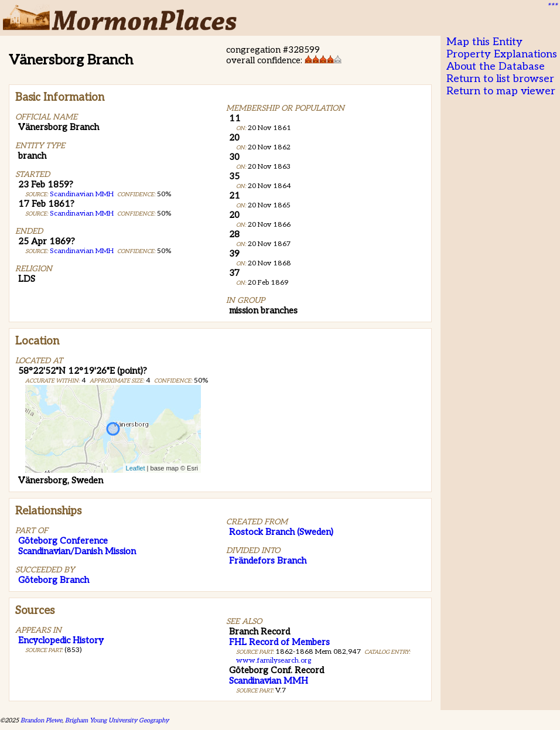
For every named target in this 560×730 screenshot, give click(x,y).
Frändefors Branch (268, 561)
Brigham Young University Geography (117, 720)
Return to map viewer (501, 91)
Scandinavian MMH (82, 194)
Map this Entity (484, 42)
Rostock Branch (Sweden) (281, 532)
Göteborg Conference (63, 541)
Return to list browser (500, 79)
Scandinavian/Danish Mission (77, 551)
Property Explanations (502, 54)
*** (552, 6)
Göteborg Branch (54, 580)
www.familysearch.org (274, 661)
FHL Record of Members (279, 642)
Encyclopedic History (61, 640)
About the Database (496, 66)
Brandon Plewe (41, 720)
